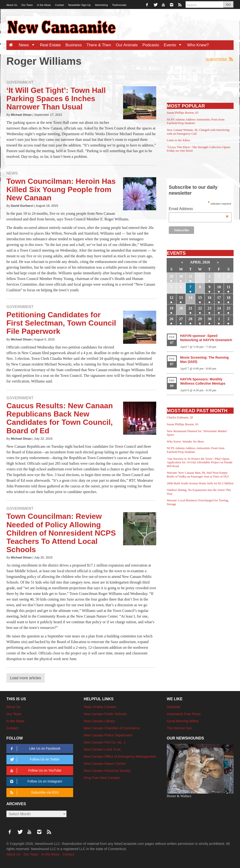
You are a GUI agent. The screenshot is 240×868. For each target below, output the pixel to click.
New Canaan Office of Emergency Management (120, 756)
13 (181, 298)
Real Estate (50, 45)
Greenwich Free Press (184, 714)
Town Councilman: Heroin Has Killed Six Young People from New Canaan (61, 189)
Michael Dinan (21, 115)
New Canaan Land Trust (102, 749)
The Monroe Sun (180, 728)
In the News (44, 5)
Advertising (101, 5)
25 (228, 308)
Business (74, 45)
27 (181, 319)
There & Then (99, 45)
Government (20, 82)
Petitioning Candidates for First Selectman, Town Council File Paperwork (61, 323)
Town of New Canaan (100, 707)
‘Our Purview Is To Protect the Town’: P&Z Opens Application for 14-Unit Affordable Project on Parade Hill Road (200, 462)
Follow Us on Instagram (35, 781)
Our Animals (127, 45)
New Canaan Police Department (108, 735)
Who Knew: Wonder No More (186, 441)
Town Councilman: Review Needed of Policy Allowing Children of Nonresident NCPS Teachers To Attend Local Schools (61, 533)
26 (171, 319)
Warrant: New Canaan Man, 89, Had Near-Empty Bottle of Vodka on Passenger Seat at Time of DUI (198, 475)
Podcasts (151, 45)
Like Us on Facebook (34, 749)
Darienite (174, 707)
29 (171, 276)
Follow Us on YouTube (35, 771)
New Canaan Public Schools (105, 714)
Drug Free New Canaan (102, 778)
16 (209, 298)
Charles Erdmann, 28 (180, 417)
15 (200, 298)
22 (200, 308)
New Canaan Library (99, 721)
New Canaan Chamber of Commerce (112, 728)
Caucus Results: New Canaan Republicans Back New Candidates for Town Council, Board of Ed (60, 418)
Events (174, 45)
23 (209, 308)
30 (181, 276)
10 (219, 287)
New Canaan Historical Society (107, 771)
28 (191, 319)
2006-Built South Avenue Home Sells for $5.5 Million (200, 483)
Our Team (27, 5)
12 (171, 298)
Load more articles (26, 678)
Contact (59, 5)
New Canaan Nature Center (105, 764)
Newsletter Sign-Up (79, 5)
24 (219, 308)
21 (191, 308)
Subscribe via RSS (33, 793)
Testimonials (119, 5)
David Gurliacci (22, 206)
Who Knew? (198, 45)
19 (171, 308)
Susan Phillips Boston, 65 (183, 113)
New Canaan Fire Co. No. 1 (105, 742)
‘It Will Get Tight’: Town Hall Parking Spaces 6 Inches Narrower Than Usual (56, 99)
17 (219, 298)
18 (228, 298)
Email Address (199, 209)
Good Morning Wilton (183, 721)
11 (229, 287)
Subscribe (220, 59)
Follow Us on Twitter (34, 759)
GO (228, 5)
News (28, 45)
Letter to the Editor (179, 140)
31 (191, 276)
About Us (12, 5)
